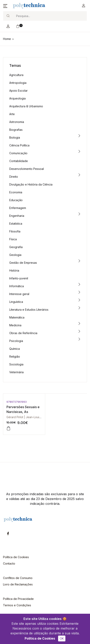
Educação (16, 200)
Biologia (15, 137)
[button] (5, 6)
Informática (17, 286)
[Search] (50, 16)
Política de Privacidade (18, 599)
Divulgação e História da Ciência (31, 184)
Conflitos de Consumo (18, 578)
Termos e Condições (17, 605)
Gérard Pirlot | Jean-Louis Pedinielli (30, 417)
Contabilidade (19, 161)
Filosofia (15, 231)
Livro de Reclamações (18, 584)
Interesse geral (19, 294)
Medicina (15, 325)
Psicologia (16, 341)
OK (62, 638)
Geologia (15, 255)
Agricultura (16, 75)
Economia (16, 192)
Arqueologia (17, 98)
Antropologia (18, 83)
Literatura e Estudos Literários (29, 310)
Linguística (16, 302)
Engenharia (17, 216)
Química (15, 349)
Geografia (16, 247)
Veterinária (16, 372)
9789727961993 (17, 402)
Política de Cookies (40, 638)
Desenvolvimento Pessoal (27, 169)
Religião (15, 356)
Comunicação (18, 153)
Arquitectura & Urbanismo (26, 106)
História (14, 270)
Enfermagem (18, 208)
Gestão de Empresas (23, 263)
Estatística (16, 224)
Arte (12, 114)
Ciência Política (19, 145)
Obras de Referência (23, 333)
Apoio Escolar (18, 91)
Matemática (17, 317)
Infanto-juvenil (19, 278)
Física (13, 239)
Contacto (9, 563)
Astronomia (17, 122)
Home (7, 39)
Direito (14, 177)
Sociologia (16, 364)
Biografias (16, 130)
